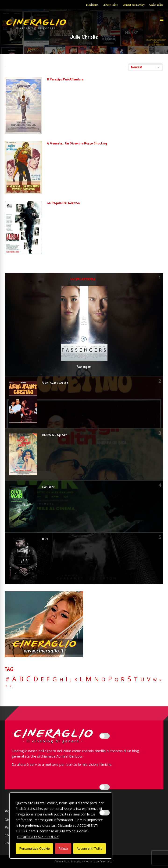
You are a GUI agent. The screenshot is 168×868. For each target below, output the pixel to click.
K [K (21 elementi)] (76, 680)
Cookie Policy (156, 5)
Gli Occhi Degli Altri (55, 435)
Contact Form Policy (134, 5)
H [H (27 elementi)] (61, 680)
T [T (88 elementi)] (136, 679)
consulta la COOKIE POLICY (38, 837)
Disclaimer (92, 5)
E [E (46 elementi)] (42, 680)
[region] (61, 826)
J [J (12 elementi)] (71, 680)
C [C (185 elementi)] (28, 679)
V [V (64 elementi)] (149, 679)
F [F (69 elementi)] (48, 679)
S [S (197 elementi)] (129, 679)
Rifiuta (63, 848)
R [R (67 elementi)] (123, 679)
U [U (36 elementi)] (142, 679)
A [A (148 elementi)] (14, 679)
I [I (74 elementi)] (67, 679)
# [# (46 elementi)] (7, 680)
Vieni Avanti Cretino (55, 383)
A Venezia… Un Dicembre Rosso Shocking (77, 143)
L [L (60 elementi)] (81, 679)
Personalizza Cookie (34, 848)
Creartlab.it (107, 861)
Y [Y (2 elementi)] (6, 686)
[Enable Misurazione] (105, 787)
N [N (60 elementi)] (97, 679)
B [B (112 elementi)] (21, 679)
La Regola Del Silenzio (63, 203)
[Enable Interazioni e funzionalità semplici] (105, 736)
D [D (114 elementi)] (36, 679)
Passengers (84, 367)
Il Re (45, 539)
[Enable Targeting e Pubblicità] (105, 813)
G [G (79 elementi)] (55, 679)
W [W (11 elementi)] (155, 680)
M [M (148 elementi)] (89, 679)
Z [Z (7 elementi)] (11, 686)
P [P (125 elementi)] (110, 679)
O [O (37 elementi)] (103, 679)
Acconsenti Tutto (90, 848)
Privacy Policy (110, 5)
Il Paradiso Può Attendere (65, 79)
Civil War (48, 487)
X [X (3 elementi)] (160, 680)
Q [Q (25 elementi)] (116, 679)
